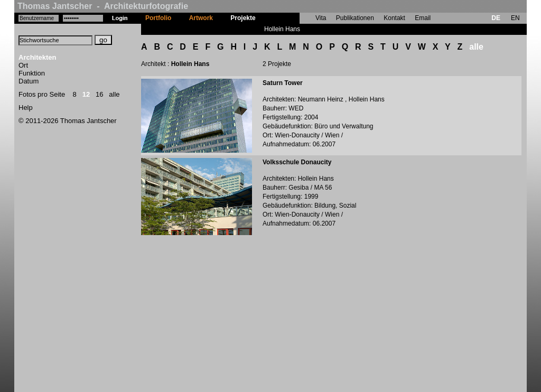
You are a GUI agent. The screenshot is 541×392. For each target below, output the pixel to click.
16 (99, 94)
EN (515, 18)
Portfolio (158, 18)
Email (423, 18)
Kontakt (394, 18)
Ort (23, 65)
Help (26, 108)
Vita (321, 18)
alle (114, 94)
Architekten (38, 57)
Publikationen (355, 18)
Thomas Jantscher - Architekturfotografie (103, 6)
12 (86, 94)
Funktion (32, 73)
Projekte (243, 18)
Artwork (201, 18)
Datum (29, 81)
